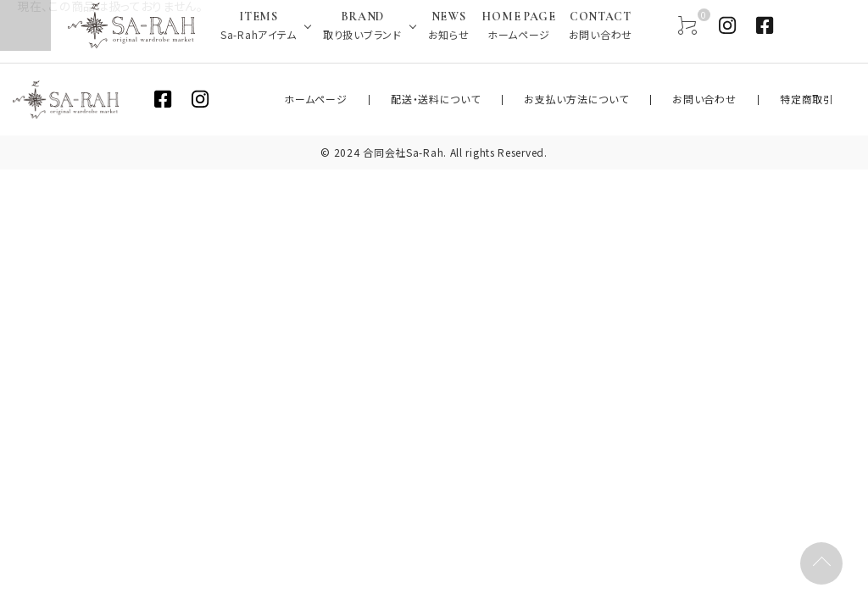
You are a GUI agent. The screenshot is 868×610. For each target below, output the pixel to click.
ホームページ (403, 100)
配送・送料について (503, 100)
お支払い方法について (624, 100)
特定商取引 (817, 100)
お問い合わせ (733, 100)
